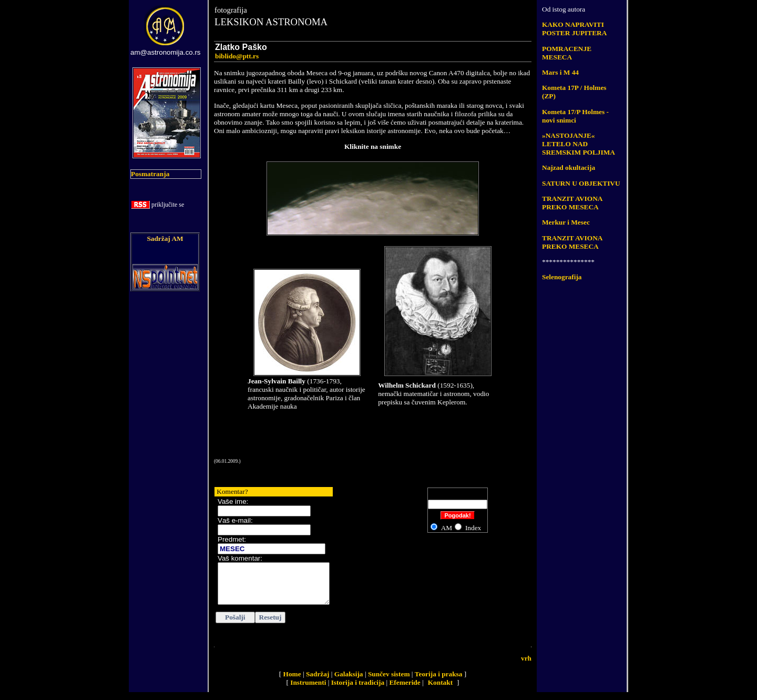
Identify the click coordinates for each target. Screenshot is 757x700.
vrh (526, 666)
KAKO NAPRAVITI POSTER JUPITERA (574, 29)
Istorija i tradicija (358, 690)
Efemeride (405, 690)
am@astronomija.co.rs (166, 52)
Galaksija (349, 682)
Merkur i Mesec (566, 222)
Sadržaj (318, 682)
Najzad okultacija (569, 168)
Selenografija (562, 277)
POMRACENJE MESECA (567, 53)
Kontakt (440, 690)
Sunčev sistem (389, 682)
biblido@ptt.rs (237, 56)
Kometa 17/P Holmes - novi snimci (575, 116)
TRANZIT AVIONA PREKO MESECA (572, 203)
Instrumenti (308, 690)
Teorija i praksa (439, 682)
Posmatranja (150, 174)
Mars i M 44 (560, 72)
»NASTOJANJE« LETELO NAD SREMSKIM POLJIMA (579, 144)
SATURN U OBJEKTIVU (581, 183)
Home (292, 682)
